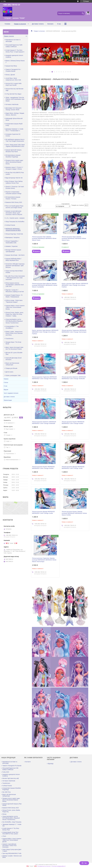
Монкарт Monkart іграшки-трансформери (13, 251)
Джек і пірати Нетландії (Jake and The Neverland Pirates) (14, 348)
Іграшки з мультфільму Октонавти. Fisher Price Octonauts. (9, 846)
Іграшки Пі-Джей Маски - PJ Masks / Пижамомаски (14, 296)
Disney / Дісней (10, 75)
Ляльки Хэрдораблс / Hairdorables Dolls (12, 242)
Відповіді (51, 764)
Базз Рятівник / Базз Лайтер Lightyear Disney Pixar (14, 182)
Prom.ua (55, 865)
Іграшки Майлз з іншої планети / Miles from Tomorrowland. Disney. (15, 307)
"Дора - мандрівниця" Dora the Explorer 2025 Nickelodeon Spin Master (15, 99)
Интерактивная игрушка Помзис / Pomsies (13, 198)
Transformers (10, 339)
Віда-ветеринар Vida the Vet (14, 178)
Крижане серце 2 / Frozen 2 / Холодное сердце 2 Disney (14, 168)
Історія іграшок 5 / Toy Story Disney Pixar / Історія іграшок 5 (15, 51)
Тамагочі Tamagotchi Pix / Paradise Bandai (13, 70)
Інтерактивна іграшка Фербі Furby (14, 125)
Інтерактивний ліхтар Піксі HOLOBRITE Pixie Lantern (10, 833)
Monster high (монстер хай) (11, 778)
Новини (6, 379)
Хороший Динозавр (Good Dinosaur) (14, 359)
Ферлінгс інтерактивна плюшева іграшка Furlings (13, 193)
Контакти (50, 24)
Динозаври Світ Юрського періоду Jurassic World (14, 109)
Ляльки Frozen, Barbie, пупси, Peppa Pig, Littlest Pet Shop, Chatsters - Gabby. (15, 314)
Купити (37, 251)
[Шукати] (83, 13)
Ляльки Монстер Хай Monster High (15, 90)
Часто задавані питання (11, 393)
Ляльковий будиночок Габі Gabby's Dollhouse (10, 769)
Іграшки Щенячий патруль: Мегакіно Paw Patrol (14, 151)
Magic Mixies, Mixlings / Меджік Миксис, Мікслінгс (15, 114)
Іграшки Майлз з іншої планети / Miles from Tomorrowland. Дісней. (12, 840)
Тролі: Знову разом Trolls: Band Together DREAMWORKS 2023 (15, 146)
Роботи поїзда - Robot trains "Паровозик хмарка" (14, 301)
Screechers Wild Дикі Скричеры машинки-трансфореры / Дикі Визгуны (15, 266)
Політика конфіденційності (59, 866)
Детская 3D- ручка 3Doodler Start (14, 353)
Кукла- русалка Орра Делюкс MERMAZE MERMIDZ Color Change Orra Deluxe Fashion (75, 285)
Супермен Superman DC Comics (13, 135)
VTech (4, 836)
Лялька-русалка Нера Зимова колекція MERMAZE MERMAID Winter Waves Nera (74, 238)
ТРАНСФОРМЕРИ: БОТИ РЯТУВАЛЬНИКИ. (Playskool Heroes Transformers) (11, 818)
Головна (7, 24)
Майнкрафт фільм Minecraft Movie (14, 119)
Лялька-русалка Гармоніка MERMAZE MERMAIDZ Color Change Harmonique (74, 331)
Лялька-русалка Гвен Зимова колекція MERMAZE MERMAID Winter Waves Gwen (44, 238)
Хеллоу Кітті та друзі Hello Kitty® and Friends (14, 84)
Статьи (6, 382)
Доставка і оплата (38, 24)
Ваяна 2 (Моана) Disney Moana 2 (15, 61)
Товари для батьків (11, 368)
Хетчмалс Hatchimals (12, 104)
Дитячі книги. (10, 372)
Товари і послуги (9, 36)
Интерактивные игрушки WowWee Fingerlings (13, 156)
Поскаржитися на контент (44, 866)
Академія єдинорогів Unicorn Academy (14, 56)
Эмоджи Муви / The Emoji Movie (13, 343)
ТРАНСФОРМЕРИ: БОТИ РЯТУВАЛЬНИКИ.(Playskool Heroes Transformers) (14, 321)
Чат (84, 863)
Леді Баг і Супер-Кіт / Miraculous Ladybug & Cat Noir (15, 291)
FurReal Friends (10, 225)
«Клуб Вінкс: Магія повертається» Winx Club (13, 79)
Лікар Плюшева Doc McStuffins (15, 222)
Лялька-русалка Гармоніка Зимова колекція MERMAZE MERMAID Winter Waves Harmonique (44, 560)
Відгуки (6, 390)
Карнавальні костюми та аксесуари (13, 41)
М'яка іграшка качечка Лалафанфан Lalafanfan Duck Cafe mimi (15, 285)
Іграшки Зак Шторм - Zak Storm (15, 255)
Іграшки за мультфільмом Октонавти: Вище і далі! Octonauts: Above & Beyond (14, 213)
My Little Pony (6, 792)
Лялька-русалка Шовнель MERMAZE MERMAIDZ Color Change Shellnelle (74, 378)
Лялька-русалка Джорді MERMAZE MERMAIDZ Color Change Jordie (73, 467)
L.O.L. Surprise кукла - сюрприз (15, 218)
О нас (59, 24)
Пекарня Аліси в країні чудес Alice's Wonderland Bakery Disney (14, 162)
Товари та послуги (20, 24)
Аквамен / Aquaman (12, 246)
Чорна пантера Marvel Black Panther (14, 272)
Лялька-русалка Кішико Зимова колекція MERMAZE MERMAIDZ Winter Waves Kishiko (74, 513)
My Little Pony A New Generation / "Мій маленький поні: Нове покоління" (15, 278)
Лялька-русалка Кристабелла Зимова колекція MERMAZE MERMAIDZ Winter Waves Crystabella (45, 285)
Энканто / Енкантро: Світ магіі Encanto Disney (15, 187)
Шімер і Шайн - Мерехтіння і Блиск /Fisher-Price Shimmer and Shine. (14, 333)
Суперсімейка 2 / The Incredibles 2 (12, 327)
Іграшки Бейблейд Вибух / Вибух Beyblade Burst (14, 259)
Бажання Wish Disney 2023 (14, 202)
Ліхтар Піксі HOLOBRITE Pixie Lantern (15, 173)
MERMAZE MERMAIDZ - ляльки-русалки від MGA (13, 230)
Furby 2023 (6, 772)
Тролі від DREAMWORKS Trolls (12, 853)
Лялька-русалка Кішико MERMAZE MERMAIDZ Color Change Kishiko (73, 423)
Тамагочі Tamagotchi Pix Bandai (12, 766)
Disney (4, 814)
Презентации (8, 400)
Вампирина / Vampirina (13, 237)
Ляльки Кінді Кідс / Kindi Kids (14, 234)
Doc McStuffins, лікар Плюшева (12, 822)
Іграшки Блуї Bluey (11, 66)
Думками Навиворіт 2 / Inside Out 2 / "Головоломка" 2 (14, 130)
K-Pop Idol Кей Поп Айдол (13, 94)
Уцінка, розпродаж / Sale (13, 375)
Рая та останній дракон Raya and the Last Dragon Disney (14, 207)
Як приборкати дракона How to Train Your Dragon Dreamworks (15, 140)
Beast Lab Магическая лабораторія (12, 364)
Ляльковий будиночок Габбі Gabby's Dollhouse (14, 46)
